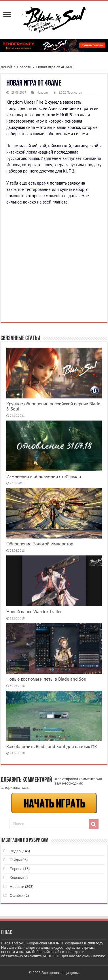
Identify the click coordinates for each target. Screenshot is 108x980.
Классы (16, 878)
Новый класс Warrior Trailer (34, 612)
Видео (15, 851)
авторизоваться (14, 788)
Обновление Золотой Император (40, 544)
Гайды (15, 860)
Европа (16, 869)
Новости (24, 67)
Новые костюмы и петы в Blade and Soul (47, 679)
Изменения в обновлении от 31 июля (44, 477)
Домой (6, 67)
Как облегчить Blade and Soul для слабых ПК (52, 747)
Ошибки (17, 895)
